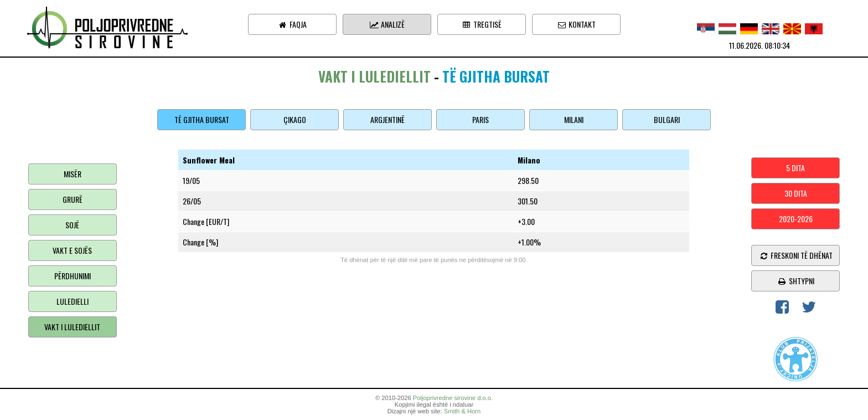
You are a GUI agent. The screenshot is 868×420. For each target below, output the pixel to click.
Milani (574, 119)
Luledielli (73, 301)
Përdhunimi (73, 276)
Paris (480, 119)
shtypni (796, 281)
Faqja (292, 24)
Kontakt (576, 24)
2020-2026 (796, 219)
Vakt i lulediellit (72, 327)
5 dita (795, 168)
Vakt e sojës (72, 250)
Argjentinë (387, 119)
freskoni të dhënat (796, 255)
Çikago (295, 119)
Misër (73, 174)
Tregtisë (482, 24)
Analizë (387, 24)
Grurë (73, 199)
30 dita (796, 193)
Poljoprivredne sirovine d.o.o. (453, 398)
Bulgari (667, 119)
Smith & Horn (463, 411)
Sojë (72, 225)
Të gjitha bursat (202, 119)
